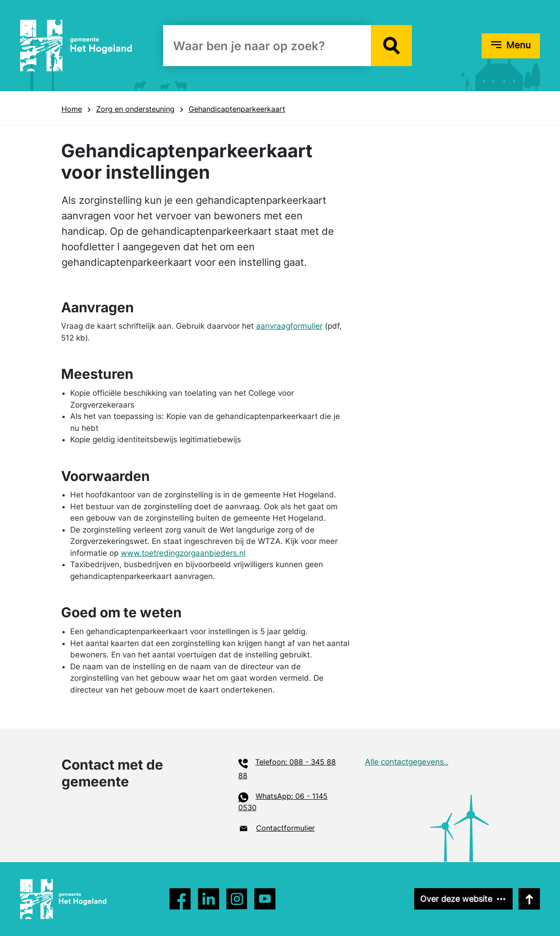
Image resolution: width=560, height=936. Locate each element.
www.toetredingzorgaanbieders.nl (183, 553)
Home (72, 109)
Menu (519, 45)
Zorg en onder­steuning (135, 109)
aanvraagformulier (289, 326)
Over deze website (456, 899)
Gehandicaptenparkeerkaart (237, 109)
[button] (391, 46)
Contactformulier (285, 828)
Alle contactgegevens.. (407, 762)
